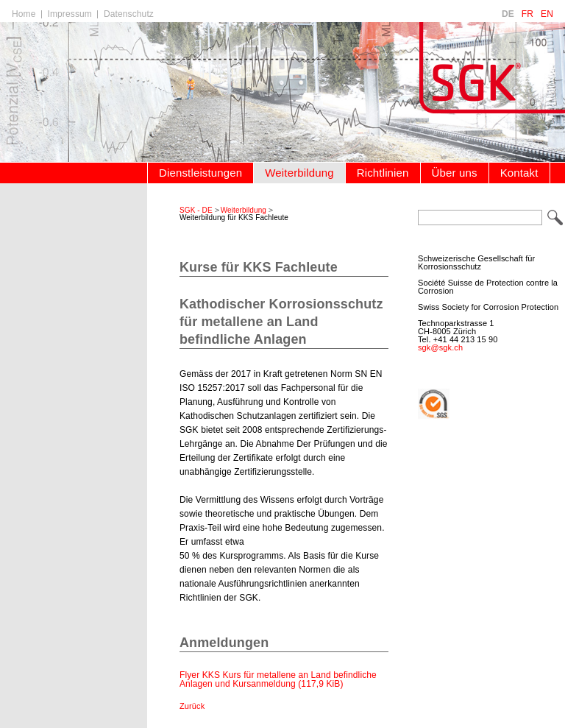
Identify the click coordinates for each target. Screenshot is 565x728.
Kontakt (519, 173)
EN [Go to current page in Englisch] (547, 14)
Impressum (70, 14)
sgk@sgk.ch (440, 347)
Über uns (455, 173)
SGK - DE (196, 210)
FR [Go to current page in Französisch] (527, 14)
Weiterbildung (299, 173)
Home (24, 14)
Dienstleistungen (200, 173)
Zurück (192, 706)
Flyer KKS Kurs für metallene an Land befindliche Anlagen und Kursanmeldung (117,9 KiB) (278, 679)
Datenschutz (129, 14)
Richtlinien (383, 173)
